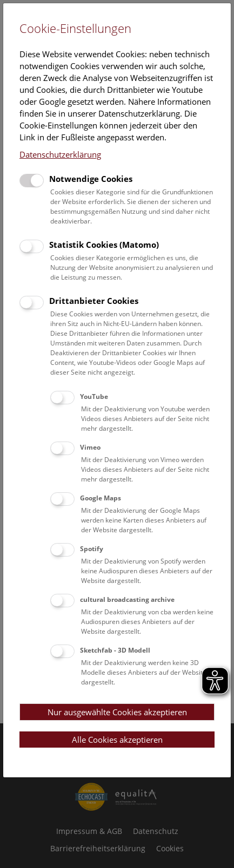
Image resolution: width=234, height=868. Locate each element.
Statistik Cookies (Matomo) (104, 245)
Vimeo (90, 447)
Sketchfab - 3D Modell (115, 650)
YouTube (94, 396)
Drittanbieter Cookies (94, 301)
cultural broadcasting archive (127, 599)
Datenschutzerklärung (60, 154)
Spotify (92, 549)
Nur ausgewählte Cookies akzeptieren (117, 712)
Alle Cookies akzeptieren (117, 740)
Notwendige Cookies (91, 179)
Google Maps (101, 498)
